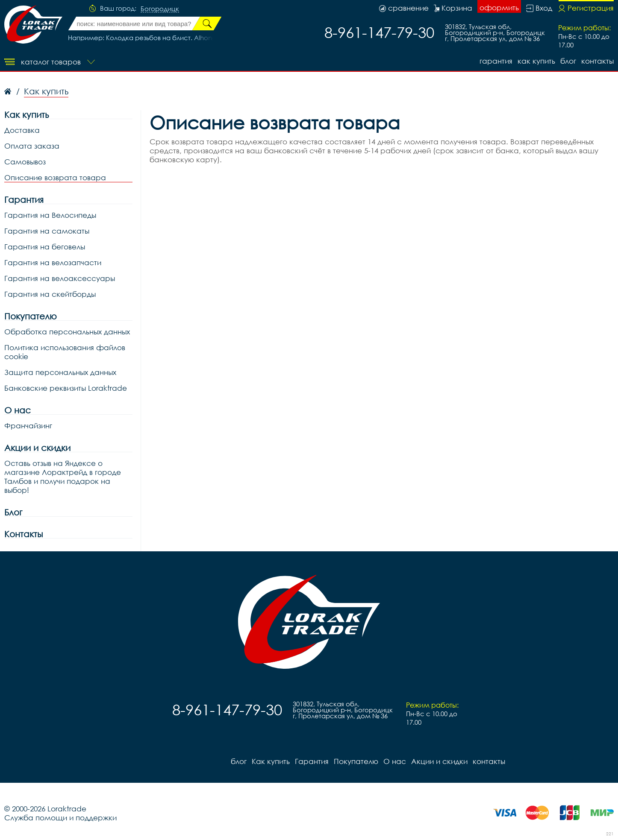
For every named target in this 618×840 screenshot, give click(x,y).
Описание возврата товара (55, 177)
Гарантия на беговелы (45, 247)
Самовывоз (25, 162)
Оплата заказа (32, 146)
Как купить (536, 61)
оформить (499, 7)
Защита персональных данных (60, 372)
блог (568, 61)
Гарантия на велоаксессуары (60, 278)
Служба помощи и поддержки (60, 818)
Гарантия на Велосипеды (50, 215)
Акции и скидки (37, 448)
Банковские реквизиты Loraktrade (66, 388)
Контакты (24, 534)
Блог (13, 512)
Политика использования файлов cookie (65, 352)
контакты (597, 61)
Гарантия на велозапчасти (53, 262)
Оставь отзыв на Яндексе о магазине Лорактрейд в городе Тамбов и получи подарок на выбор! (63, 477)
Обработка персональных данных (67, 332)
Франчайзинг (28, 426)
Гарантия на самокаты (47, 231)
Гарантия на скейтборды (50, 294)
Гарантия (496, 61)
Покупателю (31, 316)
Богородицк (160, 9)
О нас (18, 410)
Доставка (22, 130)
